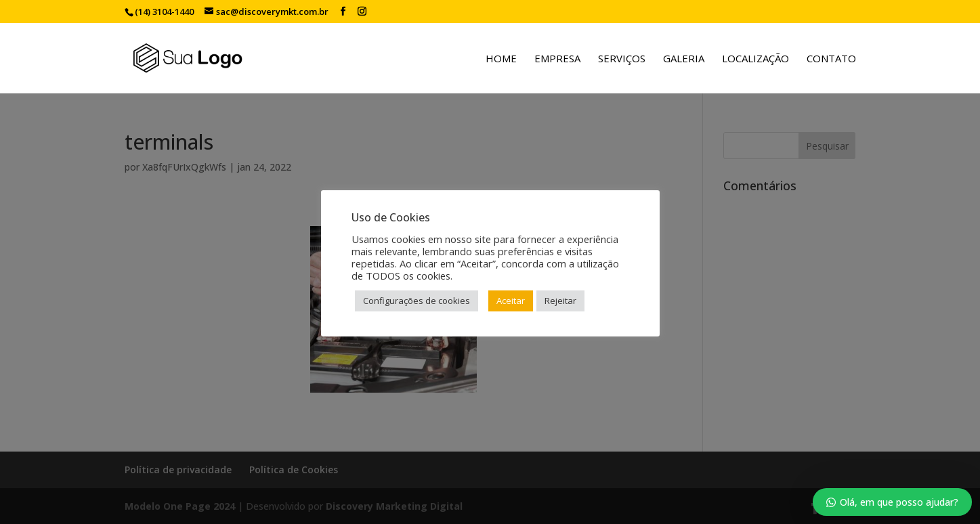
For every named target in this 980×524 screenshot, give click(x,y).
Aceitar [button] (511, 301)
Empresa (557, 59)
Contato (831, 59)
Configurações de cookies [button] (417, 301)
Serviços (622, 59)
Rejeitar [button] (560, 301)
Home (501, 59)
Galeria (684, 59)
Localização (755, 59)
